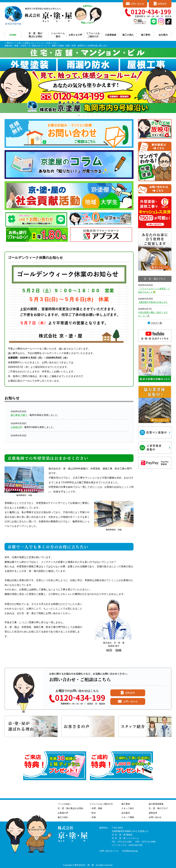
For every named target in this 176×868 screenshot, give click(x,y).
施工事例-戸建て (19, 415)
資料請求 (162, 4)
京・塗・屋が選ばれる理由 (35, 35)
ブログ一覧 (156, 323)
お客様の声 (16, 427)
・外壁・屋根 (96, 808)
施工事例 (126, 804)
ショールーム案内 (58, 35)
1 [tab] (79, 115)
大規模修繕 (111, 35)
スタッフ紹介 (128, 808)
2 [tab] (83, 115)
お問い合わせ (137, 4)
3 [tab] (88, 115)
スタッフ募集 (128, 817)
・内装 (93, 817)
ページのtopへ (64, 804)
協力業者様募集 (156, 804)
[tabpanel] (88, 80)
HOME (13, 35)
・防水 (93, 813)
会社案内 (126, 813)
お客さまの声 (75, 35)
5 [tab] (97, 115)
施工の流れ (128, 35)
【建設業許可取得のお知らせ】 (153, 302)
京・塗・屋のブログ (158, 808)
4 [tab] (93, 115)
